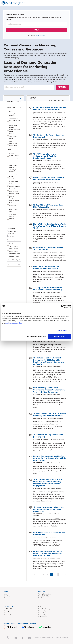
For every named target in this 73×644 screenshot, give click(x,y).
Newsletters (7, 598)
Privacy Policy (42, 615)
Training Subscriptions (44, 594)
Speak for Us (8, 615)
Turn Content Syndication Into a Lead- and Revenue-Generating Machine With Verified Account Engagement (48, 483)
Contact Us (41, 607)
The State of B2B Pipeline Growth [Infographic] (48, 436)
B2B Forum (41, 598)
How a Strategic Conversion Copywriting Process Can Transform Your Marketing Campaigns (49, 390)
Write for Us (7, 613)
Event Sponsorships (10, 611)
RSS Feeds (7, 596)
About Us (6, 594)
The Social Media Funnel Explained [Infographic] (49, 136)
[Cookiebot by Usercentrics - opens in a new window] (62, 306)
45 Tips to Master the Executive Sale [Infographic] (49, 533)
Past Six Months (13, 231)
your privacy (40, 35)
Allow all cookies (59, 336)
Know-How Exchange (44, 609)
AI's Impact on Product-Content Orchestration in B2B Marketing (47, 289)
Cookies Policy (42, 617)
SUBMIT (36, 30)
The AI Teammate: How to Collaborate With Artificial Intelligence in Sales (45, 156)
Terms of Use (42, 613)
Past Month (12, 229)
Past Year (12, 234)
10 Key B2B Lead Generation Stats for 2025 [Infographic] (50, 206)
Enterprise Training (44, 596)
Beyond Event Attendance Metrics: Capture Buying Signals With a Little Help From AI (50, 458)
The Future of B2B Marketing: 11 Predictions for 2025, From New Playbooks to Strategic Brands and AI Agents (49, 361)
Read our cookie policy (14, 323)
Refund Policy (42, 611)
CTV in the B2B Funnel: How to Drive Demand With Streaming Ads (50, 108)
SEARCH (62, 87)
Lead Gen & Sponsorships (11, 609)
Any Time (12, 236)
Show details (63, 330)
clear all (19, 101)
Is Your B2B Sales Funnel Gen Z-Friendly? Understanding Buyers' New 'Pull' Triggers (48, 553)
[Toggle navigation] (69, 3)
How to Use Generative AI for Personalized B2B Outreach (46, 267)
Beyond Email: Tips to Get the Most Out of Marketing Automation (49, 178)
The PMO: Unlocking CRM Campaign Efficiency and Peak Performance (50, 415)
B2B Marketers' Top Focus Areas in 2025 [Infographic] (49, 248)
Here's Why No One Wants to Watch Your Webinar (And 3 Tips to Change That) (49, 226)
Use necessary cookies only (36, 336)
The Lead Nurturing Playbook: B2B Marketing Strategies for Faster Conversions (49, 509)
